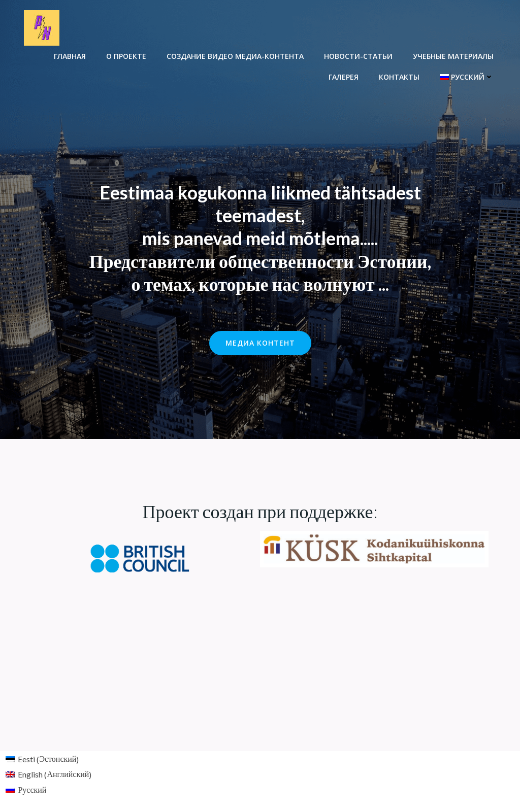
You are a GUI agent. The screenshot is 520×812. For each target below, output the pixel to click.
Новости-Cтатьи (358, 56)
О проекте (126, 56)
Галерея (344, 77)
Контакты (399, 77)
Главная (70, 56)
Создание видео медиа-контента (235, 56)
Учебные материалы (453, 56)
